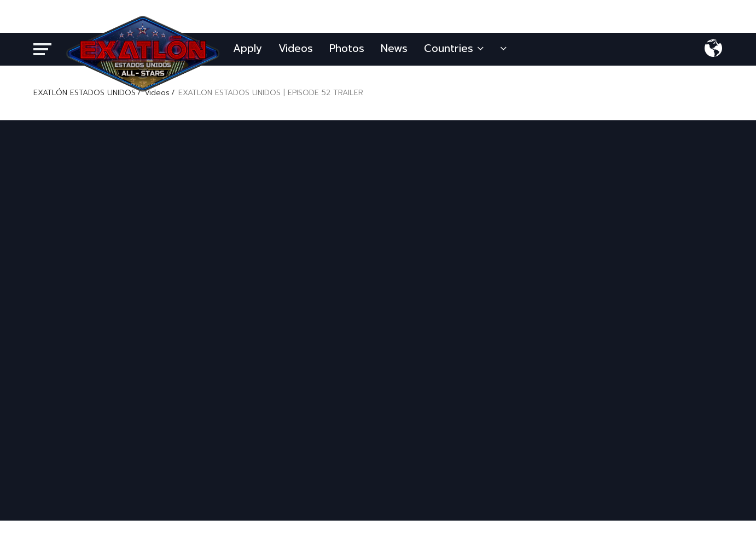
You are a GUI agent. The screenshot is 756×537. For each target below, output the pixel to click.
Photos (347, 48)
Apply (248, 48)
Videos (296, 48)
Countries (454, 48)
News (394, 48)
